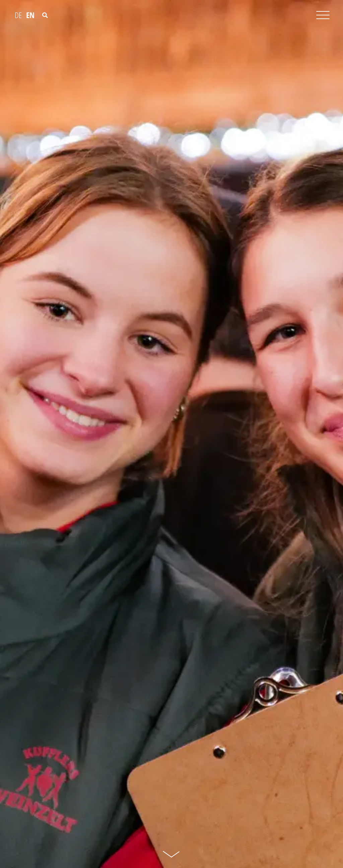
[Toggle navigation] (323, 17)
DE (18, 15)
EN (30, 15)
